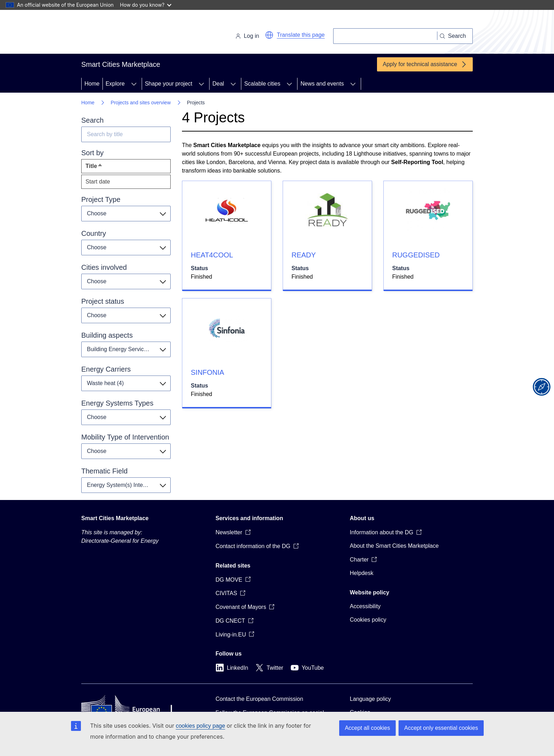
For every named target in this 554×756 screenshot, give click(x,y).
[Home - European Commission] (130, 33)
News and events (322, 84)
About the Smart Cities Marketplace (394, 546)
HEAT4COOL (212, 255)
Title (107, 168)
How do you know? (146, 5)
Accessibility (365, 606)
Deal (218, 84)
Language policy (370, 699)
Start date (98, 182)
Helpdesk (362, 573)
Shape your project (169, 84)
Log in (247, 36)
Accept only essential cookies (441, 728)
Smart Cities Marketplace (115, 518)
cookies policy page (200, 726)
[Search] (385, 36)
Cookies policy (368, 620)
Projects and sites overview (141, 103)
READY (304, 255)
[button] (269, 35)
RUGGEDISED (416, 255)
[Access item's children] (134, 84)
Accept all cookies (367, 728)
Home (92, 84)
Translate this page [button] (301, 35)
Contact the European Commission (259, 699)
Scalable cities (262, 84)
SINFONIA (207, 372)
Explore (115, 84)
